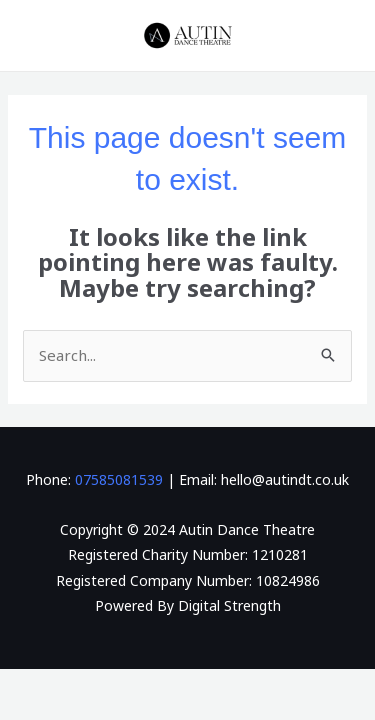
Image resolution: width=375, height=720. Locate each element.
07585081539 (119, 479)
